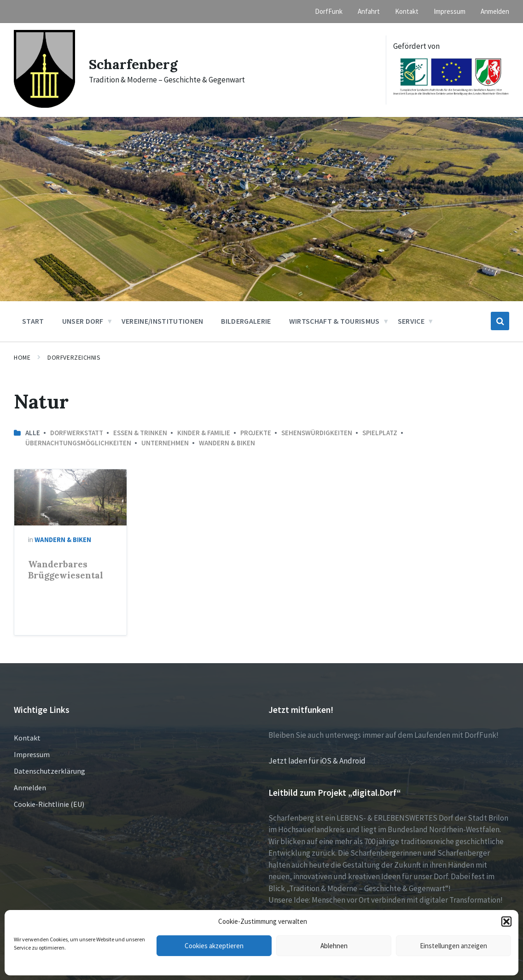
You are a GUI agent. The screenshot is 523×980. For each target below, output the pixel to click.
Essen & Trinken (140, 433)
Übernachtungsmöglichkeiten (78, 443)
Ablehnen (334, 946)
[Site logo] (44, 105)
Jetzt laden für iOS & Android (317, 761)
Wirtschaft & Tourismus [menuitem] (334, 321)
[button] (506, 922)
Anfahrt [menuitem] (369, 11)
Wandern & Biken (227, 443)
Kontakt (27, 738)
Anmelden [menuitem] (495, 11)
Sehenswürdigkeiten (317, 433)
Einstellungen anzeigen (453, 946)
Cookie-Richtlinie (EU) (49, 804)
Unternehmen (165, 443)
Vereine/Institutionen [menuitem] (163, 321)
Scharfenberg (133, 64)
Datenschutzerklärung (49, 771)
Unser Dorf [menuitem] (83, 321)
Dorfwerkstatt (77, 433)
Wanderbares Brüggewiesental (66, 570)
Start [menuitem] (33, 321)
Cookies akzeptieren (214, 946)
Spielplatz (380, 433)
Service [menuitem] (411, 321)
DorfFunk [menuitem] (329, 11)
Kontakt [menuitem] (407, 11)
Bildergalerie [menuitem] (246, 321)
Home (22, 357)
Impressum (32, 754)
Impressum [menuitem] (450, 11)
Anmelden (30, 787)
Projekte (256, 433)
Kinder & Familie (204, 433)
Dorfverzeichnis (74, 357)
